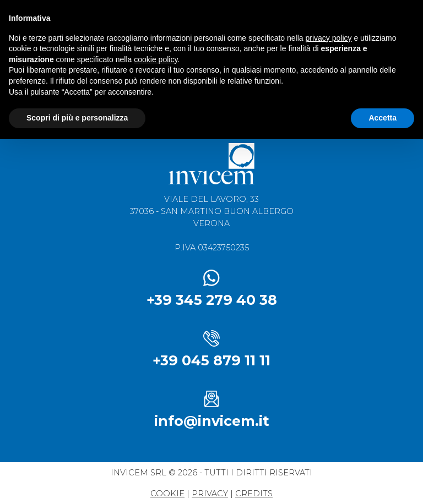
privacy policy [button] (329, 38)
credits (254, 494)
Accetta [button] (383, 118)
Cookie (167, 494)
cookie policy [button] (156, 59)
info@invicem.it (212, 421)
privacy (210, 494)
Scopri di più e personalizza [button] (77, 118)
